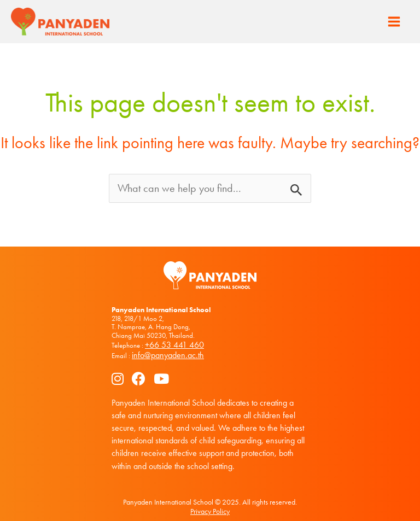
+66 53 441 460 (174, 345)
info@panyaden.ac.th (168, 355)
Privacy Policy (210, 511)
